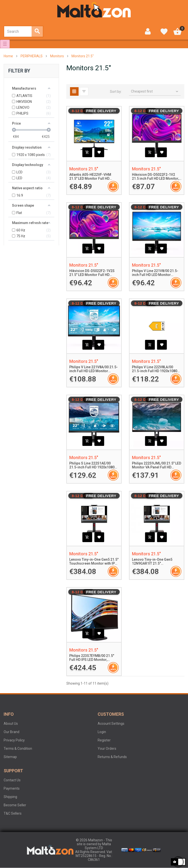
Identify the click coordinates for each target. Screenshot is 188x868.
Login (102, 732)
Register (104, 740)
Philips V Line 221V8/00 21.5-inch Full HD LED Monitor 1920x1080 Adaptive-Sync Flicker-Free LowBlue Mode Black (155, 273)
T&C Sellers (13, 813)
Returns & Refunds (112, 757)
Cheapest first (155, 92)
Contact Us (12, 780)
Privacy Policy (14, 740)
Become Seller (15, 805)
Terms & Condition (18, 749)
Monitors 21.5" (84, 169)
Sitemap (10, 757)
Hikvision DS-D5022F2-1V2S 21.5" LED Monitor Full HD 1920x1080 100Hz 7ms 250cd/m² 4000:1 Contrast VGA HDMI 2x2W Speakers (94, 273)
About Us (11, 724)
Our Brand (12, 732)
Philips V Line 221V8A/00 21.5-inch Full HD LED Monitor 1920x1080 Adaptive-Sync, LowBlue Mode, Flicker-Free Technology (94, 369)
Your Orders (107, 749)
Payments (12, 788)
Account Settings (111, 724)
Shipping (10, 797)
